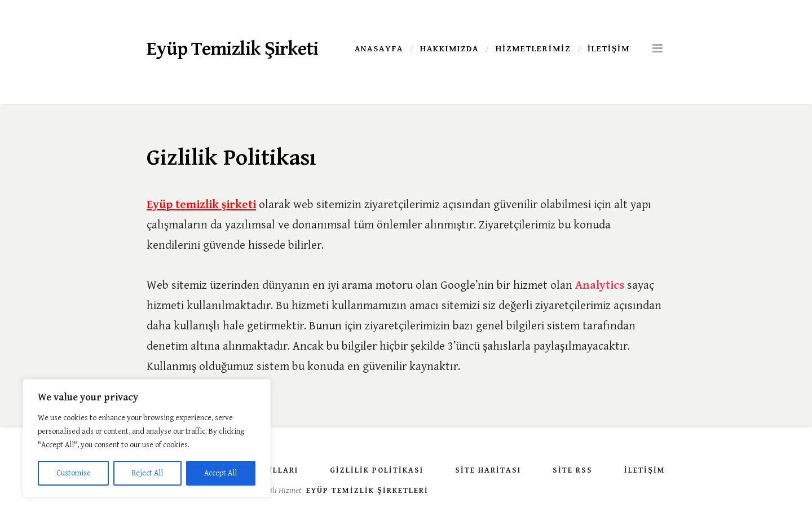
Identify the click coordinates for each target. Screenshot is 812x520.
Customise (74, 473)
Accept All (220, 473)
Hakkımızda (449, 49)
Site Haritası (488, 471)
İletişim (609, 49)
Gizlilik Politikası (377, 471)
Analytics (600, 285)
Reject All (147, 473)
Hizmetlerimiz (533, 49)
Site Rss (573, 471)
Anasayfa (379, 49)
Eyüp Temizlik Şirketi (232, 49)
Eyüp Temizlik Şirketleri (367, 491)
